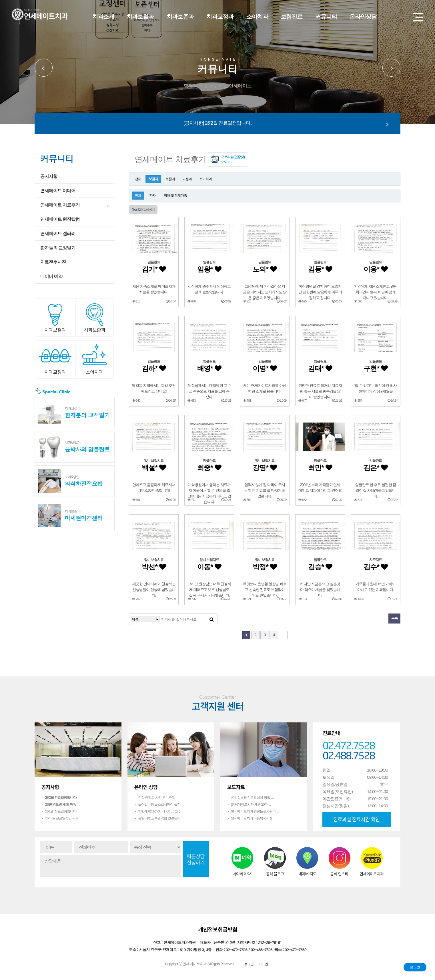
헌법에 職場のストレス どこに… (161, 811)
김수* (375, 567)
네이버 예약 (51, 276)
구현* (375, 368)
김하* (154, 368)
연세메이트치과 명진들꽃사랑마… (255, 811)
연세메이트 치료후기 (60, 205)
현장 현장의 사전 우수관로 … (158, 798)
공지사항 (49, 176)
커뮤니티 (326, 17)
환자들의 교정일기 (58, 248)
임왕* (209, 269)
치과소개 (103, 17)
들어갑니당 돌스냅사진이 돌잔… (161, 804)
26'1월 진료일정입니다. (61, 811)
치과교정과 (220, 17)
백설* (154, 468)
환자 (152, 196)
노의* (265, 269)
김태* (320, 368)
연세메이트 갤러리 (58, 233)
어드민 (263, 964)
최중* (209, 468)
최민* (320, 468)
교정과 (187, 179)
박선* (154, 567)
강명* (265, 468)
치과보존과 (180, 17)
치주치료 (376, 560)
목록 (394, 618)
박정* (265, 567)
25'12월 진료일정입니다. (62, 818)
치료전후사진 (53, 262)
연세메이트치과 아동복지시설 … (254, 818)
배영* (209, 368)
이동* (209, 567)
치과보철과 (140, 17)
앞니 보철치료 (154, 461)
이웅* (375, 269)
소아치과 (257, 17)
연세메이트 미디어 (58, 191)
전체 (138, 179)
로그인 (415, 967)
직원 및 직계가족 (175, 196)
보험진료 (292, 17)
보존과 (170, 179)
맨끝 (283, 635)
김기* (154, 269)
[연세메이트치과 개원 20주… (251, 804)
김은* (375, 468)
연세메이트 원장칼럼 (60, 219)
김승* (320, 567)
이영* (265, 368)
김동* (320, 269)
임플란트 (154, 262)
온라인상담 (363, 17)
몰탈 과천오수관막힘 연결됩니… (161, 818)
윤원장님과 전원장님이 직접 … (252, 798)
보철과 (153, 179)
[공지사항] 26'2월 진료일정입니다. (217, 123)
